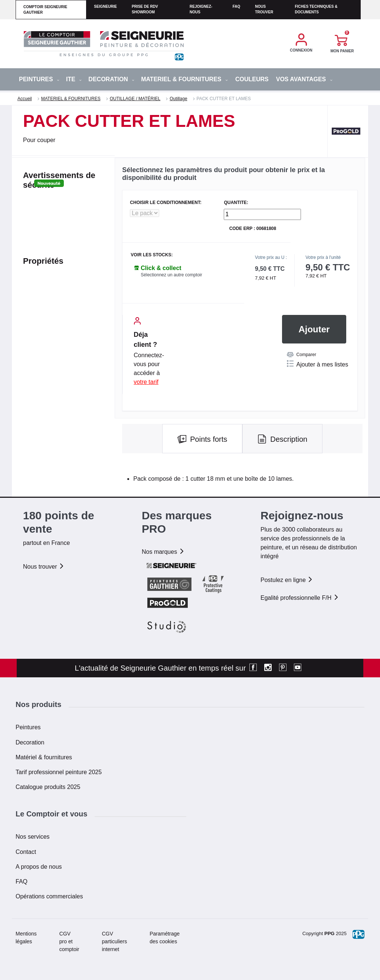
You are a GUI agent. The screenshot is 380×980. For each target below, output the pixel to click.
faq (237, 6)
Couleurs (252, 79)
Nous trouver (264, 9)
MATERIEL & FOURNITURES (184, 79)
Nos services (33, 837)
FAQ (22, 882)
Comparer (302, 355)
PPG (329, 933)
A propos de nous (39, 867)
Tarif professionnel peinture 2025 (59, 772)
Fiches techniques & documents (316, 9)
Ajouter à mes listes (318, 364)
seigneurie (105, 6)
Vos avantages (304, 79)
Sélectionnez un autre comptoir (171, 275)
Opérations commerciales (49, 896)
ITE (74, 79)
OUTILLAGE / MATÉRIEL (135, 99)
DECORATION (111, 79)
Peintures (28, 727)
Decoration (30, 742)
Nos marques (163, 552)
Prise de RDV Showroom (145, 9)
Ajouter (314, 329)
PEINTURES (39, 79)
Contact (26, 852)
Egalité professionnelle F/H (300, 598)
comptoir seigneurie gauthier (45, 10)
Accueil (25, 99)
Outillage (178, 99)
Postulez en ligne (287, 580)
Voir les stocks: (152, 255)
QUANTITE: (236, 203)
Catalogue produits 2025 (48, 787)
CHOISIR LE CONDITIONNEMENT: (166, 203)
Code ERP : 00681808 (253, 229)
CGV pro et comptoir (69, 941)
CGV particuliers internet (115, 941)
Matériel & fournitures (44, 757)
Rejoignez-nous (201, 9)
